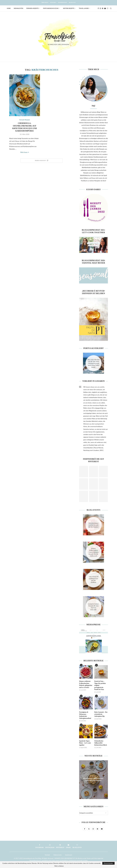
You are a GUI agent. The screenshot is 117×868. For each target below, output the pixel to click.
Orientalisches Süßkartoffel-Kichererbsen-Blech (101, 743)
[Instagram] (100, 8)
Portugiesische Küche (51, 8)
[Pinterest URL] (84, 472)
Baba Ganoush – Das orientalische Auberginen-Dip (101, 714)
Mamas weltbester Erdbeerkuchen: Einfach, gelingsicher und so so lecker (86, 684)
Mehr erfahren (59, 866)
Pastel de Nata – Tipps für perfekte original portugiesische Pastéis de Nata (100, 685)
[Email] (105, 8)
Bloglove (72, 2)
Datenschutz (58, 855)
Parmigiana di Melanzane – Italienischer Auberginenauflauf (85, 715)
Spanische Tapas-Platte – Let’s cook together (85, 743)
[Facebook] (98, 8)
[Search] (111, 8)
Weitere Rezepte (69, 8)
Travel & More (84, 8)
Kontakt (53, 2)
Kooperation (63, 2)
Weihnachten (18, 8)
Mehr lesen (25, 152)
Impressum (69, 855)
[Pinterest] (103, 8)
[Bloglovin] (108, 8)
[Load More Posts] (42, 161)
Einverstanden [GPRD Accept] (108, 863)
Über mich (45, 2)
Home (9, 8)
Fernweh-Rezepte (32, 8)
